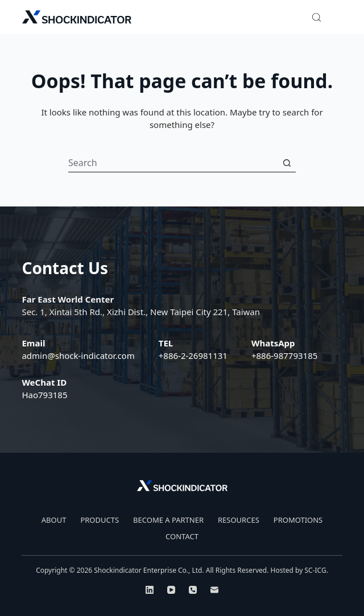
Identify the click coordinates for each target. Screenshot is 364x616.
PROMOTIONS (298, 520)
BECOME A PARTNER (168, 520)
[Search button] (287, 163)
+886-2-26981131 (193, 355)
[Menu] (337, 17)
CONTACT (182, 537)
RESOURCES (239, 520)
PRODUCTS (100, 520)
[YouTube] (171, 590)
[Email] (214, 590)
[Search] (317, 17)
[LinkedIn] (150, 590)
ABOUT (54, 520)
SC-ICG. (316, 570)
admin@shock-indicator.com (78, 355)
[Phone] (193, 590)
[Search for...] (173, 163)
